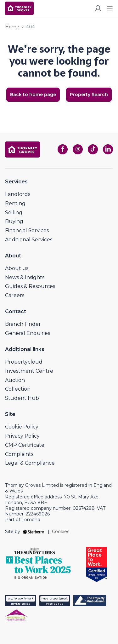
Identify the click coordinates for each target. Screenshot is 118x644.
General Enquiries (28, 333)
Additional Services (29, 240)
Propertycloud (24, 362)
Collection (18, 389)
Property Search (89, 95)
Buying (14, 221)
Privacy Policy (22, 436)
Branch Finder (23, 324)
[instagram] (78, 149)
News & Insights (25, 277)
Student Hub (22, 398)
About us (17, 268)
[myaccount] (98, 8)
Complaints (19, 454)
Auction (15, 380)
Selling (14, 213)
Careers (15, 295)
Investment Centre (29, 371)
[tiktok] (93, 149)
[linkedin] (108, 149)
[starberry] (34, 532)
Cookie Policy (22, 427)
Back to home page (33, 95)
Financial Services (27, 230)
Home (12, 27)
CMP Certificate (25, 445)
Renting (15, 203)
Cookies (61, 532)
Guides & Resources (30, 286)
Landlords (18, 194)
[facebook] (63, 149)
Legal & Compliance (30, 463)
